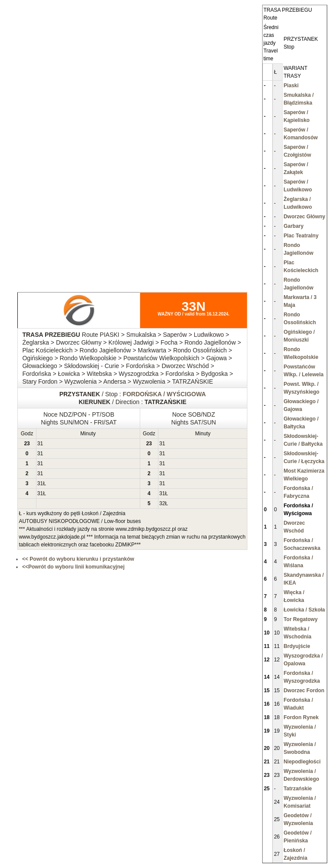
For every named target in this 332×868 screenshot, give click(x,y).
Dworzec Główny (304, 217)
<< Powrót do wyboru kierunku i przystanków (78, 559)
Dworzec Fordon (304, 690)
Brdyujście (297, 646)
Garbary (293, 226)
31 (40, 444)
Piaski (291, 85)
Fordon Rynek (301, 717)
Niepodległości (302, 762)
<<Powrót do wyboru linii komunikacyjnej (73, 567)
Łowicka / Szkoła (304, 610)
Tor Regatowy (300, 619)
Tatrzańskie (297, 789)
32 (162, 503)
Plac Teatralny (301, 236)
